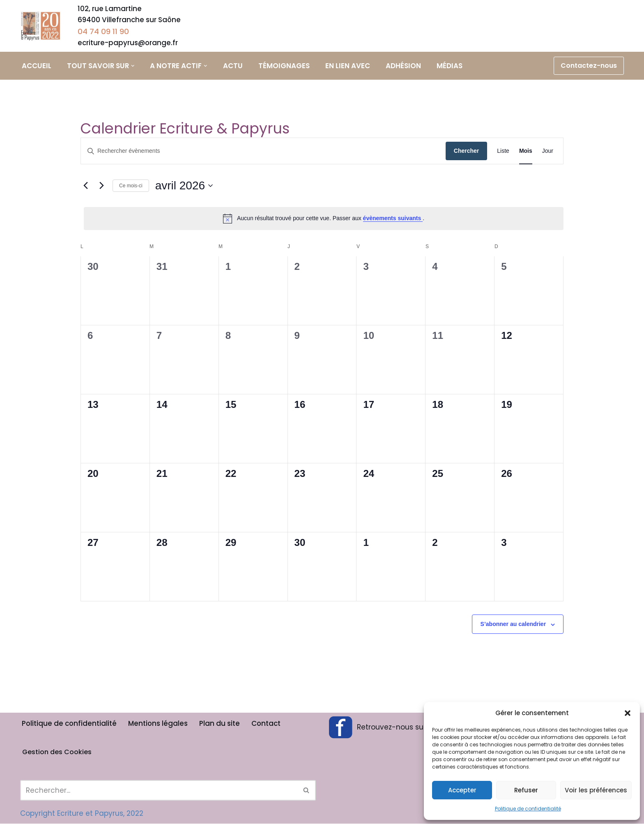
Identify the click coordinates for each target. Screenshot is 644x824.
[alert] (324, 219)
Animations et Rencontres (542, 23)
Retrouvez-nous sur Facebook (395, 727)
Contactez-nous (589, 66)
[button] (628, 713)
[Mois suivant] (101, 186)
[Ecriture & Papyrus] (43, 26)
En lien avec (349, 66)
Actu (234, 66)
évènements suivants (393, 219)
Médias (451, 66)
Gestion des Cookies (57, 752)
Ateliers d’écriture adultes (293, 23)
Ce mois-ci (131, 186)
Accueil (37, 66)
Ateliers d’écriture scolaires (417, 23)
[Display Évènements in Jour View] (548, 152)
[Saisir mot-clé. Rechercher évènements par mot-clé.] (263, 152)
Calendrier (603, 26)
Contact (268, 724)
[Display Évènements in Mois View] (526, 152)
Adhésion (405, 66)
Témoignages (285, 66)
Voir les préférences (596, 790)
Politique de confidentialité (528, 809)
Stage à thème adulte (352, 23)
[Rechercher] (159, 791)
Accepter (462, 790)
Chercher (466, 152)
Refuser (526, 790)
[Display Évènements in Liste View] (503, 152)
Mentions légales (159, 724)
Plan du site (221, 724)
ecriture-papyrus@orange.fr (128, 43)
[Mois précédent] (85, 186)
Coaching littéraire (479, 17)
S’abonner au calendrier (513, 625)
